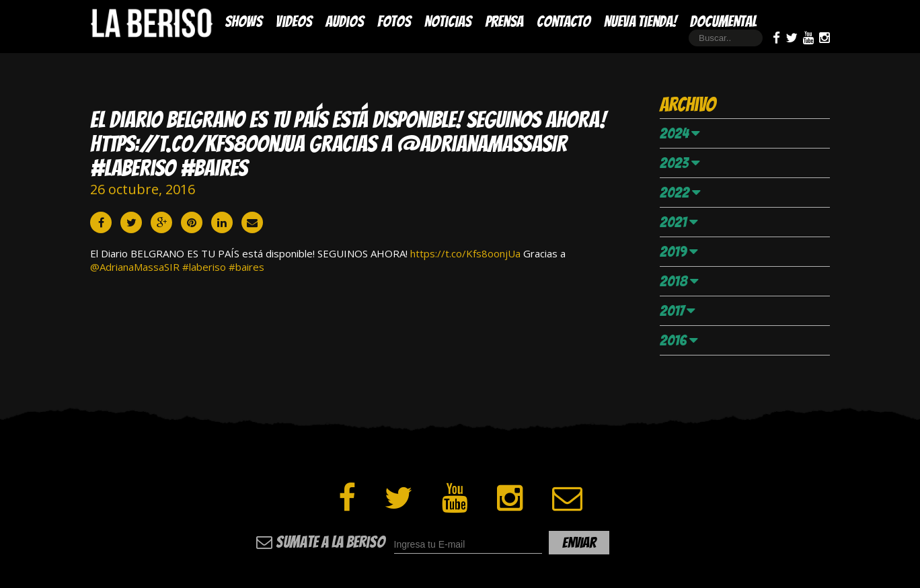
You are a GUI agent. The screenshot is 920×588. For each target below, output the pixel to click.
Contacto (564, 22)
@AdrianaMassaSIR (135, 267)
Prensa (504, 22)
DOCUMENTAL (723, 22)
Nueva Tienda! (640, 22)
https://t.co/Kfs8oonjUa (465, 253)
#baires (246, 267)
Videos (294, 22)
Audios (345, 22)
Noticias (448, 22)
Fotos (394, 22)
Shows (243, 22)
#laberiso (204, 267)
